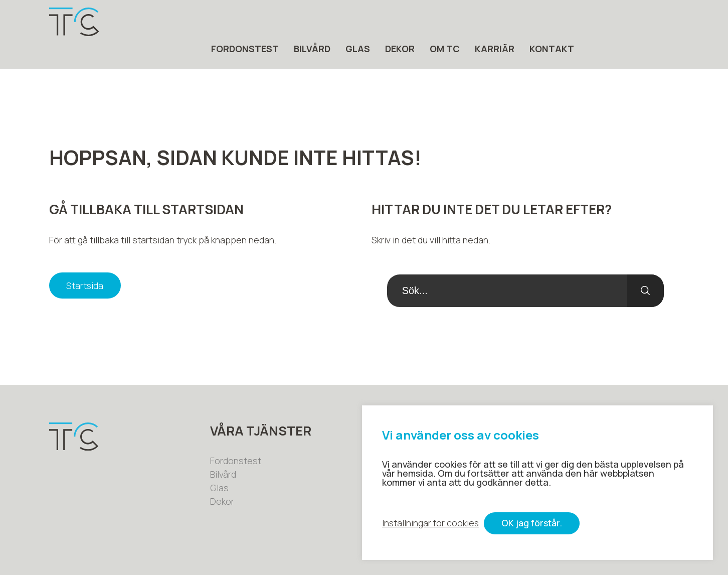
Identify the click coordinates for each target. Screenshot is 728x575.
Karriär (599, 22)
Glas (463, 22)
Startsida (86, 260)
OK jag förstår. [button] (534, 524)
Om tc (550, 22)
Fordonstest (350, 22)
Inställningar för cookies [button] (431, 524)
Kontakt (657, 22)
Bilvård (417, 22)
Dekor (505, 22)
